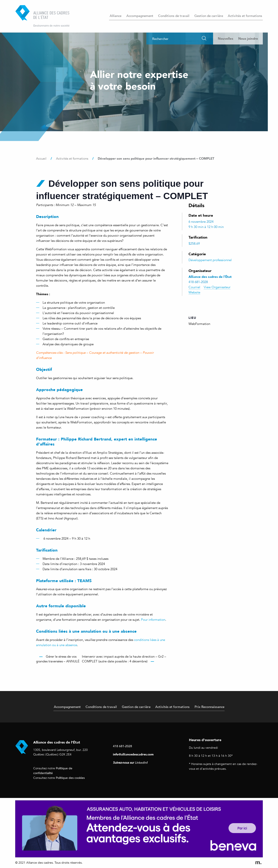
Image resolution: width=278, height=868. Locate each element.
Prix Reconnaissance (209, 707)
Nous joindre (248, 38)
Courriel (194, 287)
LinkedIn (141, 763)
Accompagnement (140, 16)
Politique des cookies (70, 778)
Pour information (153, 620)
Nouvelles (226, 38)
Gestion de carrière (209, 16)
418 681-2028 (122, 746)
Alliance (116, 16)
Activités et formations (245, 16)
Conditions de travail (174, 16)
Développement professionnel (210, 260)
